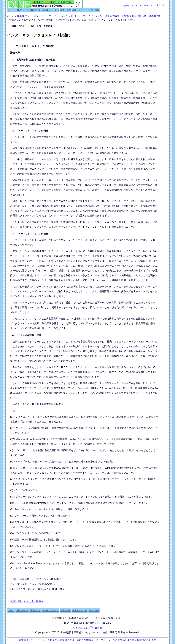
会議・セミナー (80, 10)
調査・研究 (66, 10)
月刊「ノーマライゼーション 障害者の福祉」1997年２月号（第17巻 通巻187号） (117, 16)
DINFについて (149, 5)
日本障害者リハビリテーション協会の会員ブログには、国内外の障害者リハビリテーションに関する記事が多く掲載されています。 (87, 640)
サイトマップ (136, 5)
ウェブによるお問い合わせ (87, 628)
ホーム (11, 10)
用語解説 (161, 5)
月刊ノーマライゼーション (54, 16)
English (125, 5)
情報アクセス (22, 10)
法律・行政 (94, 10)
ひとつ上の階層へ (34, 601)
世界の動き (35, 10)
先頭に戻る (16, 601)
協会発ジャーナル (50, 10)
